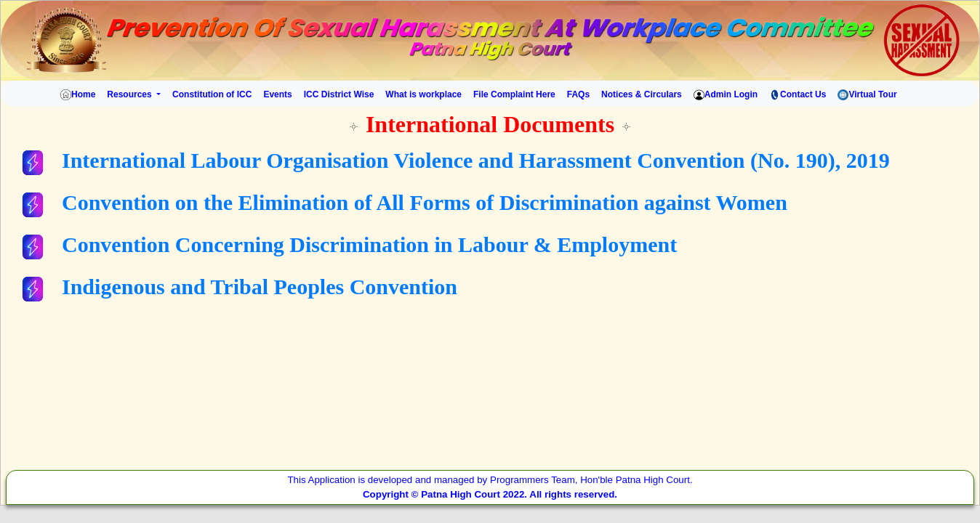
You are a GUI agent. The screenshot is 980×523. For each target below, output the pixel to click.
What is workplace (423, 94)
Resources (130, 94)
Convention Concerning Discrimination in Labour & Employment (369, 244)
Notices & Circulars (642, 94)
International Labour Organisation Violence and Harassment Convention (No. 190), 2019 (476, 160)
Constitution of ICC (212, 94)
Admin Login (726, 95)
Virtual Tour (867, 95)
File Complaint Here (514, 94)
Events (277, 94)
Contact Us (798, 95)
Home (75, 95)
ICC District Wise (339, 94)
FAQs (578, 94)
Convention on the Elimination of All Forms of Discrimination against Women (425, 202)
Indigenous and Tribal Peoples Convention (260, 287)
